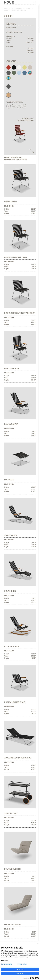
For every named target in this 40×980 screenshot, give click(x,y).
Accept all (20, 969)
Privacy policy (22, 964)
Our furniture (17, 8)
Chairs (28, 8)
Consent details (6, 964)
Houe (6, 8)
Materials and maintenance (16, 159)
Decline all (20, 974)
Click (6, 10)
